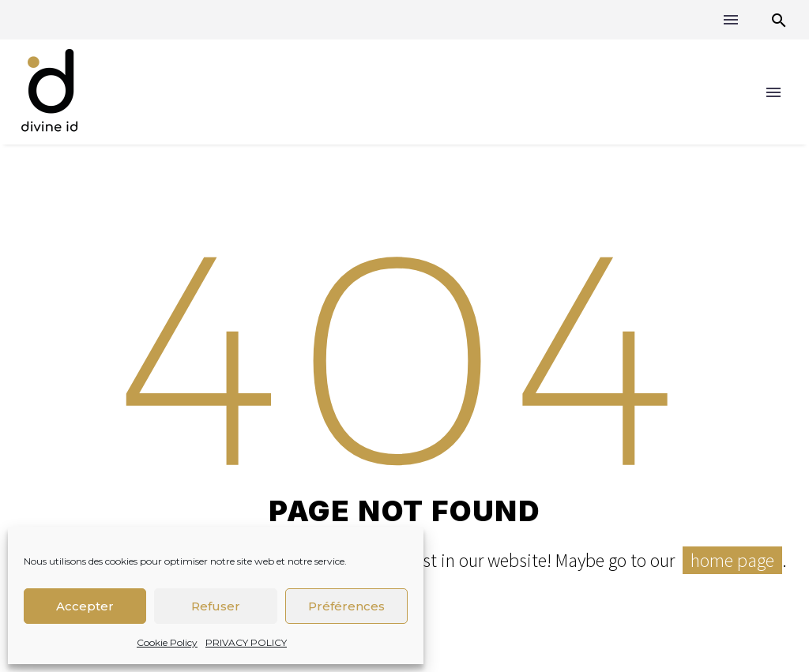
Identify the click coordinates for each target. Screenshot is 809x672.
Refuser (216, 606)
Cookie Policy (167, 642)
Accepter (85, 606)
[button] (779, 20)
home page (732, 560)
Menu (731, 20)
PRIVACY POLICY (246, 642)
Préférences (346, 606)
